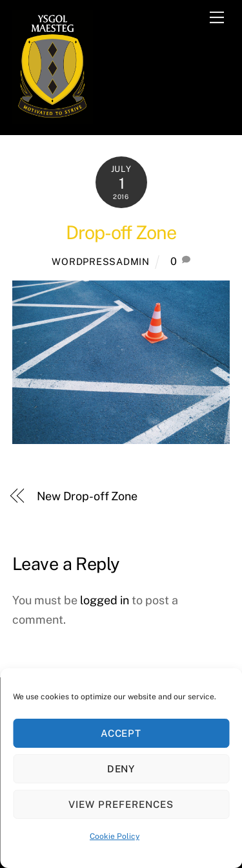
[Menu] (217, 17)
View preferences (121, 804)
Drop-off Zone (121, 232)
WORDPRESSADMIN (100, 261)
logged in (105, 600)
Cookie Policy (115, 836)
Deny (121, 769)
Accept (121, 733)
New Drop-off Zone (87, 496)
